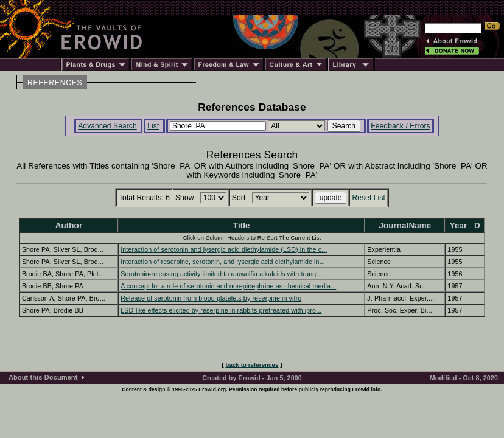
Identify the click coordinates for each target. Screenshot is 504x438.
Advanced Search (107, 126)
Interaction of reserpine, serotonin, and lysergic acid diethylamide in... (223, 262)
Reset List (369, 198)
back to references (252, 365)
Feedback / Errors (400, 126)
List (153, 126)
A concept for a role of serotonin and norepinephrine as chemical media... (228, 286)
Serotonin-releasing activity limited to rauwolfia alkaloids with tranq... (221, 274)
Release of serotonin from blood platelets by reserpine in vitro (211, 298)
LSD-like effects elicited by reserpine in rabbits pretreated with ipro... (221, 310)
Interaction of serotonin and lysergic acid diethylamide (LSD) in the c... (224, 249)
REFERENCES (55, 83)
